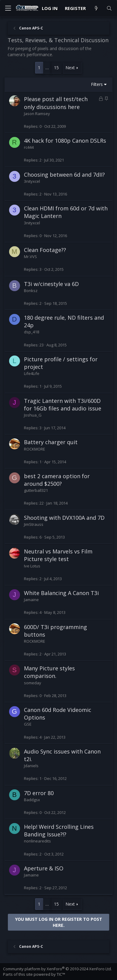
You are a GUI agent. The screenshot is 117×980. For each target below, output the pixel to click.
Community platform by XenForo (57, 969)
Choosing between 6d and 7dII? (64, 175)
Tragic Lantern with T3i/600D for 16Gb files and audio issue (63, 405)
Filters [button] (97, 84)
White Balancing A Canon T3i (61, 593)
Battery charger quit (51, 442)
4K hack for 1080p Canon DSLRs (65, 141)
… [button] (47, 68)
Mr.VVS (30, 257)
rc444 (29, 147)
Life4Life (32, 373)
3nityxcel (32, 181)
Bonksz (31, 291)
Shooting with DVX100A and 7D (64, 518)
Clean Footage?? (45, 250)
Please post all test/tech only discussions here (56, 103)
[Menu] (8, 8)
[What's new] (96, 8)
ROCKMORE (35, 449)
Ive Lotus (32, 566)
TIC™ (61, 974)
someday (33, 683)
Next (70, 68)
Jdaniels (31, 766)
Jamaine (31, 600)
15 (56, 68)
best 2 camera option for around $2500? (57, 480)
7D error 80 (39, 793)
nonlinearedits (37, 841)
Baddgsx (32, 800)
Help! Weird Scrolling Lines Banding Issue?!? (59, 830)
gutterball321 (36, 490)
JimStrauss (34, 524)
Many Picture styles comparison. (49, 672)
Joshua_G (33, 415)
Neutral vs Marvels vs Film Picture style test (58, 555)
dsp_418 (32, 332)
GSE (28, 724)
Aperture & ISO (44, 868)
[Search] (109, 8)
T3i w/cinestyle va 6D (51, 284)
